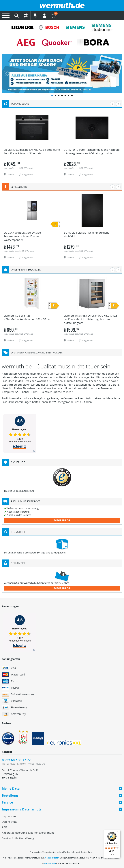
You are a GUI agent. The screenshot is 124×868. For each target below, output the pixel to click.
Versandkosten (52, 858)
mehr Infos (62, 520)
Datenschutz (10, 822)
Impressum (9, 816)
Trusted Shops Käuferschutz (19, 491)
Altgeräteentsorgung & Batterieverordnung (28, 833)
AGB (4, 827)
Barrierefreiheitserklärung (18, 838)
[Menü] (118, 832)
